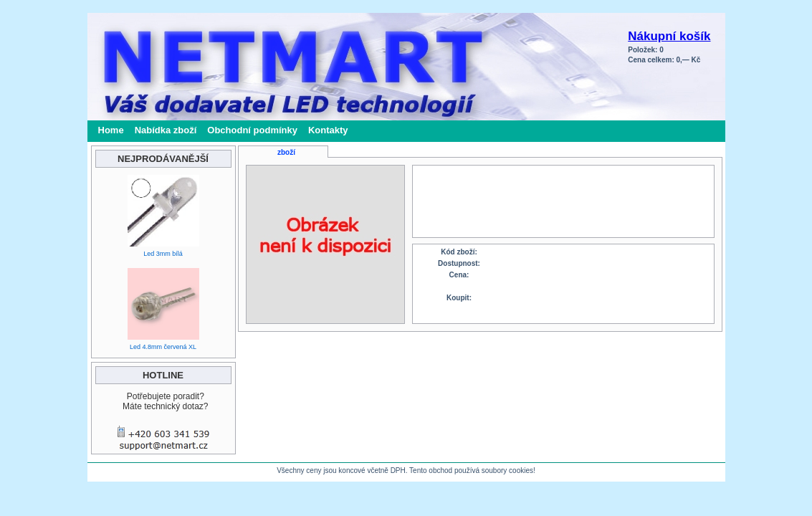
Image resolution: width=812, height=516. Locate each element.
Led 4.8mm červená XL (163, 347)
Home (111, 130)
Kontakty (328, 130)
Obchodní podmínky (252, 130)
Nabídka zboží (166, 130)
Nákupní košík (669, 36)
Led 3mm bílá (163, 254)
